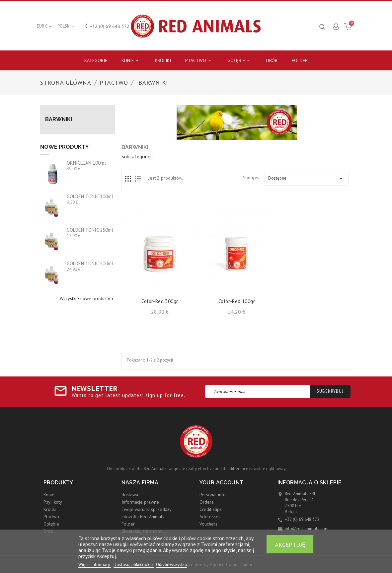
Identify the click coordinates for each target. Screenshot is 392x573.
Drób (272, 60)
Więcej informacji (95, 565)
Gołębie (240, 61)
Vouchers (208, 524)
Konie (131, 61)
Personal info (213, 495)
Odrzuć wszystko (172, 565)
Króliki (163, 60)
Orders (206, 502)
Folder (300, 60)
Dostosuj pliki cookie (134, 565)
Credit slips (211, 509)
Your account (222, 483)
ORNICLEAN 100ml (86, 163)
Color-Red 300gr (160, 301)
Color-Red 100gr (237, 301)
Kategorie (96, 60)
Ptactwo (199, 61)
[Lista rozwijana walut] (45, 26)
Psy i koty (53, 502)
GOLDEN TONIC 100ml (90, 196)
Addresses (210, 517)
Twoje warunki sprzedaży (147, 509)
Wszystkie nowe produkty (87, 299)
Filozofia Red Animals (143, 517)
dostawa (130, 495)
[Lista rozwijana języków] (67, 26)
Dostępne (306, 179)
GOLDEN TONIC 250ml (90, 230)
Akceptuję (290, 544)
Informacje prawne (140, 502)
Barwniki (59, 120)
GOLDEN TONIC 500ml (90, 263)
